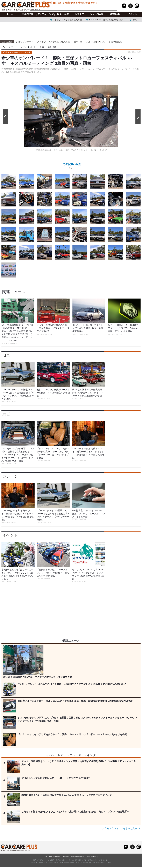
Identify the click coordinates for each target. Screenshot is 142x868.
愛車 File (78, 42)
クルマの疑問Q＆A (95, 42)
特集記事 (115, 14)
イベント (132, 14)
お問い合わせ (91, 856)
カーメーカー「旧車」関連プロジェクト (107, 19)
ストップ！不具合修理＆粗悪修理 (54, 42)
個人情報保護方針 (78, 856)
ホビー (8, 414)
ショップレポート (25, 42)
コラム (135, 19)
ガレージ (10, 476)
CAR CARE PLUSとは (52, 856)
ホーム (10, 14)
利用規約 (66, 856)
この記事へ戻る (72, 167)
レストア (79, 14)
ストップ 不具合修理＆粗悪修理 (67, 19)
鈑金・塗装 (63, 14)
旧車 (6, 355)
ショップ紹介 (97, 14)
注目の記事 (27, 14)
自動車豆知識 (115, 42)
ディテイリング (45, 14)
